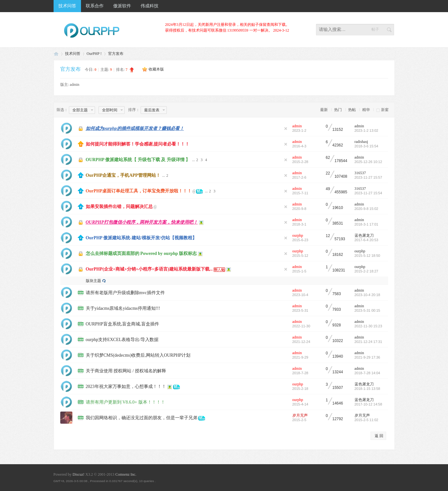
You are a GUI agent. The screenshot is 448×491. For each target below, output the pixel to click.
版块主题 (93, 281)
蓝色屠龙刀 (364, 235)
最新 (324, 110)
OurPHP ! (94, 54)
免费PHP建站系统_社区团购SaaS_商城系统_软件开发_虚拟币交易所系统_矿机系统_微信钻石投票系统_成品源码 (56, 54)
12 (328, 236)
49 (328, 189)
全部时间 (110, 110)
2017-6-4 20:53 (367, 240)
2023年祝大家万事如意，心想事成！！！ (126, 387)
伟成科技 (150, 6)
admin (75, 85)
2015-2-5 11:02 (367, 420)
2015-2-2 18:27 (367, 271)
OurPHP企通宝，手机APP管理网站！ (123, 175)
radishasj (361, 142)
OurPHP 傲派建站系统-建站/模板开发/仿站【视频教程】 (141, 238)
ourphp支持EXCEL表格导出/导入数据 (122, 340)
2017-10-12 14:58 (368, 404)
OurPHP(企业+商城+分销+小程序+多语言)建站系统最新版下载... (149, 269)
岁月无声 (300, 415)
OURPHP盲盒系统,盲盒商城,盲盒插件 (122, 324)
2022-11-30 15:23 (368, 326)
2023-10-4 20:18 (367, 295)
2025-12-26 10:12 (368, 162)
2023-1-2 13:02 (367, 130)
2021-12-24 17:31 (368, 342)
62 (328, 158)
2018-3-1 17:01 (367, 224)
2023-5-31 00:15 (367, 310)
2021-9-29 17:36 (367, 357)
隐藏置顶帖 (286, 129)
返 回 (379, 436)
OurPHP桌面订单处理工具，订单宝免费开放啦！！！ (139, 191)
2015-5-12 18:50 (367, 256)
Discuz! (79, 474)
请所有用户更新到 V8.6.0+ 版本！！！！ (125, 402)
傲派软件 (122, 6)
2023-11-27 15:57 (368, 177)
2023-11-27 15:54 (368, 193)
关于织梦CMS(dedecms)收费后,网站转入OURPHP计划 (138, 355)
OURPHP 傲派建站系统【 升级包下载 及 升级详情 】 (138, 160)
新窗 (385, 110)
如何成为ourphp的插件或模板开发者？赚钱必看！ (135, 128)
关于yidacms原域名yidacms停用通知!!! (123, 308)
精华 (366, 110)
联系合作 (95, 6)
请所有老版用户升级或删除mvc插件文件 (125, 293)
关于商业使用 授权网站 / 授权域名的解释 (126, 371)
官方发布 (116, 54)
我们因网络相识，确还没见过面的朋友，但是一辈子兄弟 (142, 418)
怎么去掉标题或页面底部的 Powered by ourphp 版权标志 (141, 253)
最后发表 (152, 110)
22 (328, 173)
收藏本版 (156, 69)
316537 (360, 173)
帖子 (375, 29)
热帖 (352, 110)
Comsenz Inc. (126, 474)
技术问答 (67, 6)
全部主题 (80, 110)
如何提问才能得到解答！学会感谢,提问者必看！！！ (138, 144)
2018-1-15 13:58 (367, 389)
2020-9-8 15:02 (367, 209)
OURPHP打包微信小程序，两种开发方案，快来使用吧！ (142, 222)
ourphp (298, 235)
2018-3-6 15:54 (367, 146)
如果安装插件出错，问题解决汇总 (119, 207)
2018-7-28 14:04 (367, 373)
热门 (338, 110)
